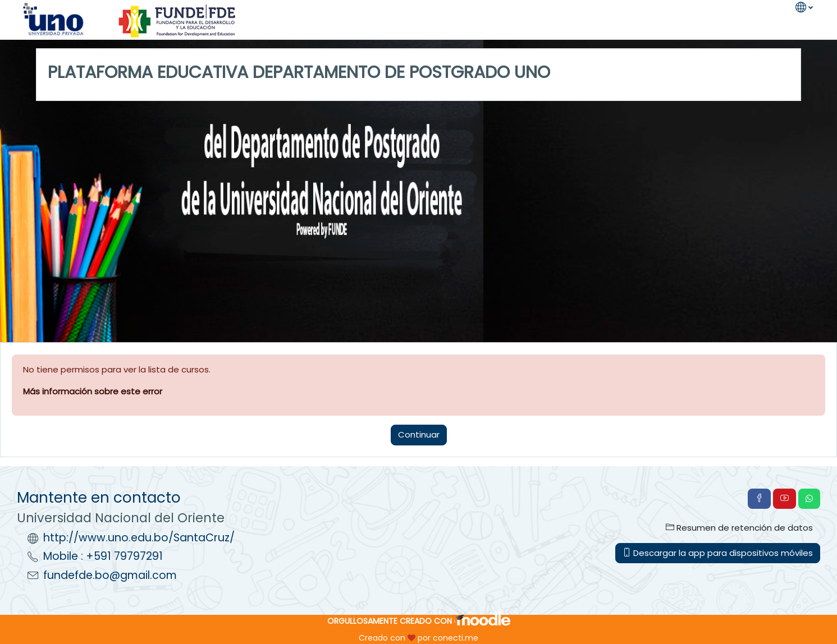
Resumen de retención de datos (739, 528)
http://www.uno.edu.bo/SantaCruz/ (139, 538)
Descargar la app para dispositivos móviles (718, 553)
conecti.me (456, 638)
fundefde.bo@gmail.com (110, 575)
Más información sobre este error (93, 391)
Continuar (419, 434)
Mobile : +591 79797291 (103, 556)
